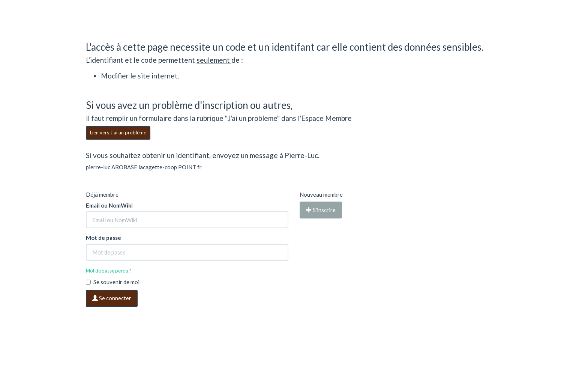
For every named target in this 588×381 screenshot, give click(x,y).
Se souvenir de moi (113, 282)
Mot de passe (103, 238)
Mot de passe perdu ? (109, 271)
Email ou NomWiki (109, 205)
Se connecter (112, 298)
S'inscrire (321, 210)
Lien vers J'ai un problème (118, 133)
